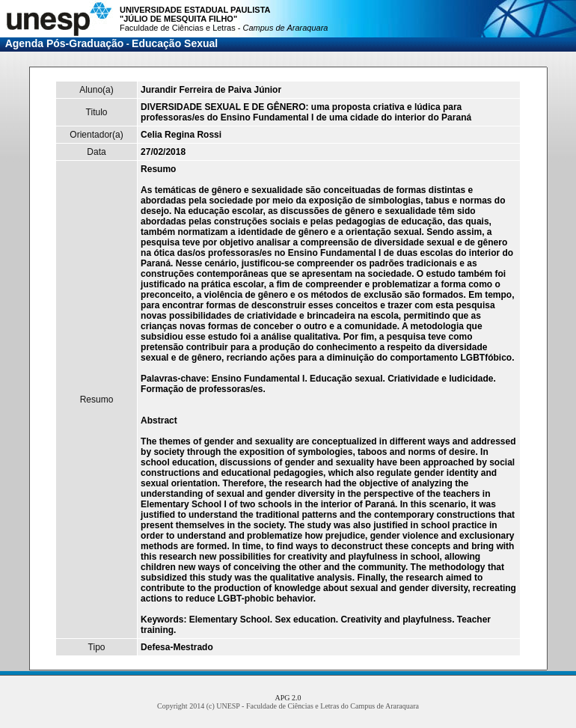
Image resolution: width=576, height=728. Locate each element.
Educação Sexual (175, 43)
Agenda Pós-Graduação (65, 43)
